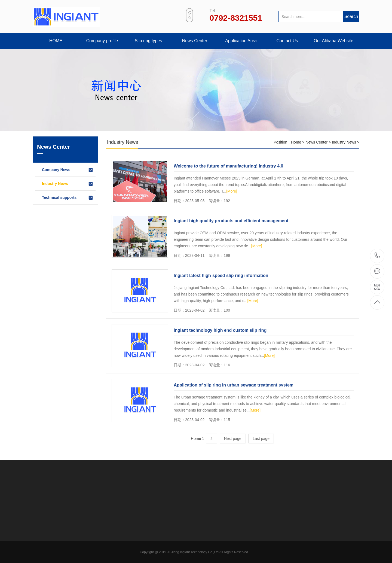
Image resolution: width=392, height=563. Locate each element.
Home (296, 142)
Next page (233, 439)
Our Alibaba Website (333, 41)
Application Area (241, 41)
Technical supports (68, 198)
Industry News (68, 184)
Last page (261, 439)
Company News (68, 170)
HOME (56, 41)
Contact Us (287, 41)
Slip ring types (148, 41)
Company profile (102, 41)
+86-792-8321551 (377, 256)
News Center (195, 41)
